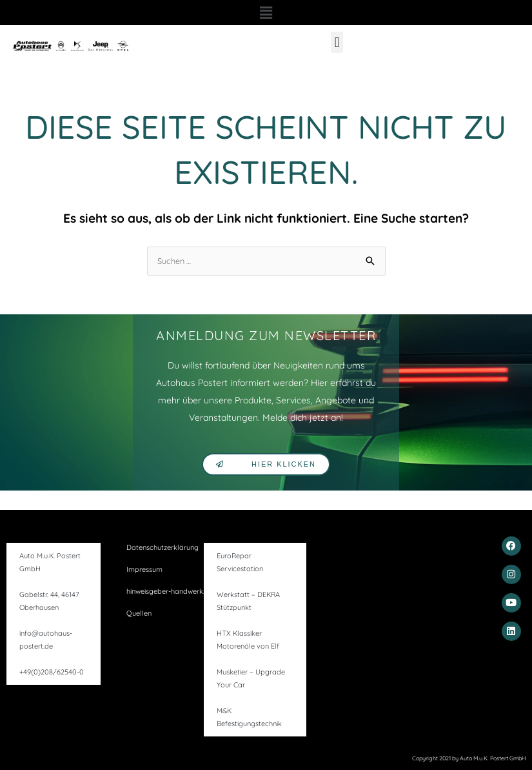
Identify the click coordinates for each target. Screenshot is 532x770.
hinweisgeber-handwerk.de (170, 591)
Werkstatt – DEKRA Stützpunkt (248, 601)
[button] (266, 13)
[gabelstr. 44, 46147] (412, 588)
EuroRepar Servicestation (240, 562)
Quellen (139, 613)
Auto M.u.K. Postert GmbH (50, 562)
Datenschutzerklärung (163, 547)
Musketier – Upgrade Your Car (251, 678)
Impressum (144, 569)
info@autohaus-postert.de (46, 640)
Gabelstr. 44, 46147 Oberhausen (49, 601)
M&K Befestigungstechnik (249, 717)
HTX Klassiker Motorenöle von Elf (248, 640)
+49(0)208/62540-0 (52, 672)
